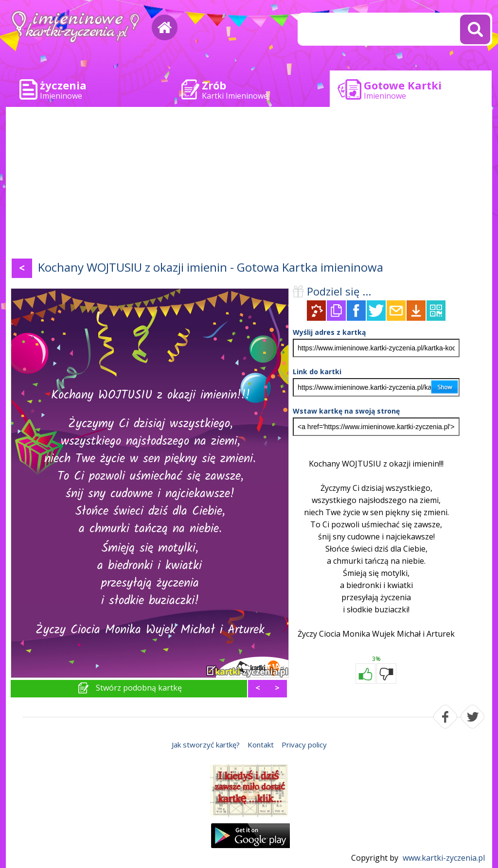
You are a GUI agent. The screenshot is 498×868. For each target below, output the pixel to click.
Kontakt (261, 745)
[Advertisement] (249, 185)
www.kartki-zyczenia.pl (444, 858)
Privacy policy (304, 745)
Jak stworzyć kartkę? (206, 745)
